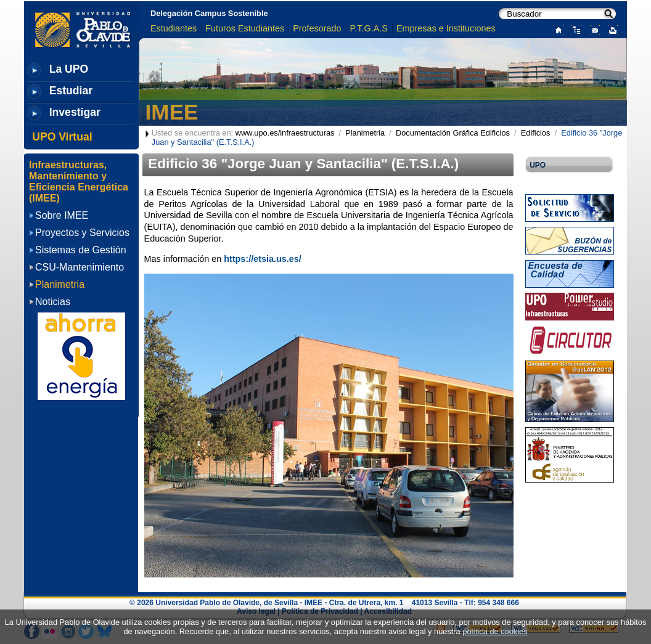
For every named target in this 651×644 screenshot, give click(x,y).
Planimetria (365, 133)
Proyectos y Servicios (82, 233)
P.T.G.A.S (369, 28)
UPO (538, 165)
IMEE (172, 112)
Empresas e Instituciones (446, 28)
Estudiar (71, 91)
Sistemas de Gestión (81, 250)
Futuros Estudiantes (245, 28)
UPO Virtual (62, 137)
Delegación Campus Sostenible (209, 13)
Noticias (53, 302)
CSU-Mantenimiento (80, 267)
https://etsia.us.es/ (263, 259)
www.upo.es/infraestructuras (285, 133)
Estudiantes (174, 28)
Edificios (536, 133)
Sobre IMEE (62, 215)
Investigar (75, 112)
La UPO (69, 69)
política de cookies (495, 631)
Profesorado (317, 28)
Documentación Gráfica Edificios (453, 133)
